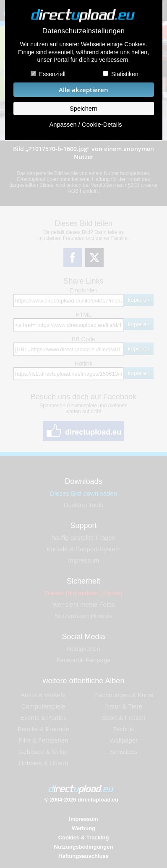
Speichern (83, 109)
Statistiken (125, 74)
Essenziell (52, 74)
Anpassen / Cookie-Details (85, 125)
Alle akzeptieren (83, 90)
